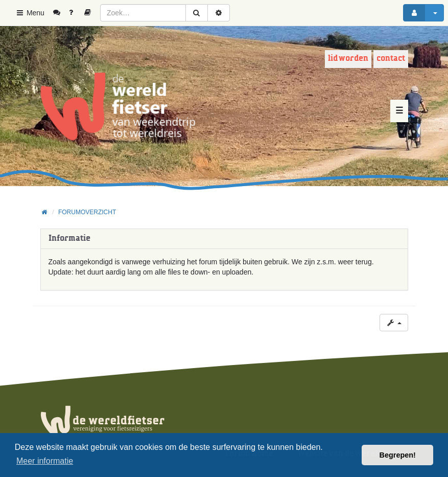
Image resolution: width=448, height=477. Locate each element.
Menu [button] (30, 13)
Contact (391, 59)
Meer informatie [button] (45, 461)
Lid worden (348, 59)
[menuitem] (61, 13)
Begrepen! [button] (398, 455)
